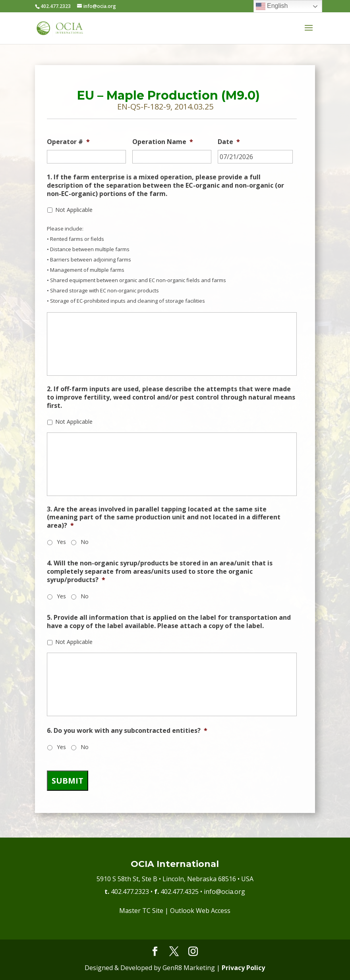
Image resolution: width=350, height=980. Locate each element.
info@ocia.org (224, 892)
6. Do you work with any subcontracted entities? (127, 731)
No (85, 542)
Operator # (68, 142)
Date (229, 142)
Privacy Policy (243, 968)
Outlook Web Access (200, 911)
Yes (61, 542)
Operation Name (163, 142)
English (272, 6)
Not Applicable (74, 210)
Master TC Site (141, 911)
